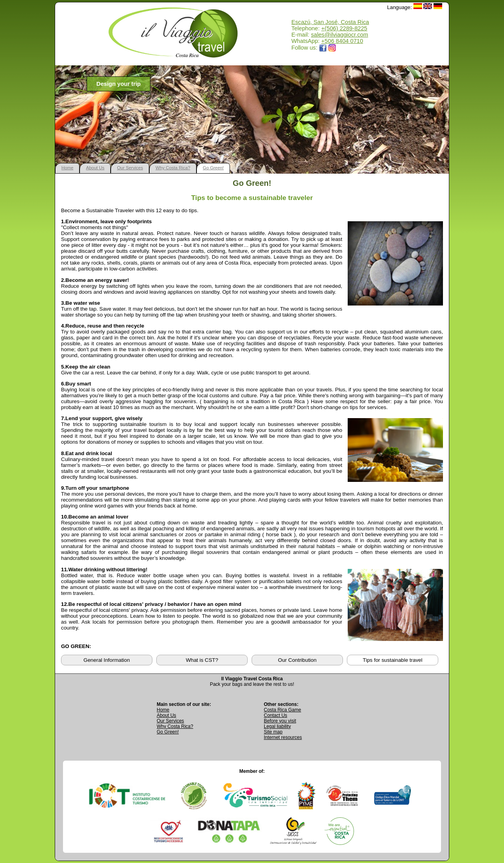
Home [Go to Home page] (163, 710)
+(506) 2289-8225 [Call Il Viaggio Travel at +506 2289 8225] (344, 28)
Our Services (130, 168)
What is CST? (202, 660)
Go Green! (213, 168)
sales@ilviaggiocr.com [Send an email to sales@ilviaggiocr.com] (340, 35)
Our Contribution (297, 660)
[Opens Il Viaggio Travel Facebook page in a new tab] (323, 48)
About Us (95, 168)
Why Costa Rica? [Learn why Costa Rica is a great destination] (175, 726)
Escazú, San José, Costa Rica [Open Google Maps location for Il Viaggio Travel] (330, 22)
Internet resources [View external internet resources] (283, 737)
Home (67, 168)
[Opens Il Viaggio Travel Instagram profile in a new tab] (332, 48)
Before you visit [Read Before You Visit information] (280, 721)
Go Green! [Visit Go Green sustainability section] (168, 732)
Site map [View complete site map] (273, 732)
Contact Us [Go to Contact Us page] (275, 715)
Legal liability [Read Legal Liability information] (277, 726)
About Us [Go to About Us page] (166, 715)
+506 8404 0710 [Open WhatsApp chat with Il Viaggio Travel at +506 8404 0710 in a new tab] (342, 41)
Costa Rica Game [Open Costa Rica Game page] (283, 710)
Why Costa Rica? (173, 168)
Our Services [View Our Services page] (170, 721)
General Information (107, 660)
